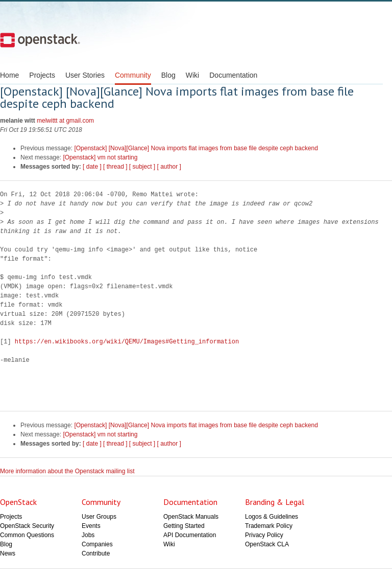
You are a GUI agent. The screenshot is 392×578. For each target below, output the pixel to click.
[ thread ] (115, 167)
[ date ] (92, 167)
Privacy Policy (264, 535)
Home (9, 75)
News (8, 553)
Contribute (96, 553)
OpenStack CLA (267, 544)
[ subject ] (142, 167)
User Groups (99, 517)
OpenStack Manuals (191, 517)
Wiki (192, 75)
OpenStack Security (27, 526)
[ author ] (169, 167)
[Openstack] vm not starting (100, 157)
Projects (42, 75)
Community (133, 75)
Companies (97, 544)
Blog (168, 75)
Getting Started (184, 526)
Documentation (233, 75)
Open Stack (40, 40)
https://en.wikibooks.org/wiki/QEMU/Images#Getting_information (127, 342)
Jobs (88, 535)
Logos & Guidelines (272, 517)
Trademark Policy (269, 526)
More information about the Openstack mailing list (67, 471)
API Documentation (190, 535)
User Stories (85, 75)
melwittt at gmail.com (65, 121)
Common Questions (27, 535)
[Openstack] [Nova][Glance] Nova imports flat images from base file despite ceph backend (196, 148)
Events (91, 526)
